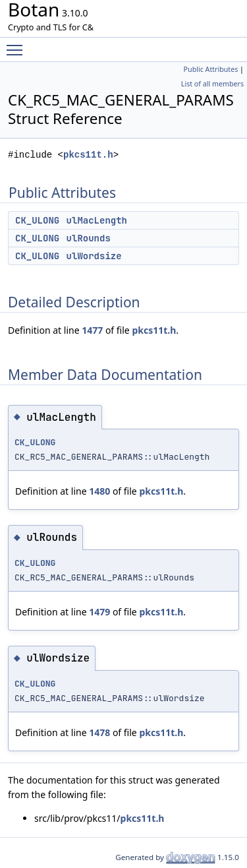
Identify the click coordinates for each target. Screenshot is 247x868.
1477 (92, 330)
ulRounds (89, 238)
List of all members (212, 84)
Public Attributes (211, 69)
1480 (99, 491)
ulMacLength (97, 220)
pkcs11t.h (88, 155)
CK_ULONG (37, 220)
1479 (99, 612)
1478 (99, 732)
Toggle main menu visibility (18, 44)
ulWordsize (94, 256)
